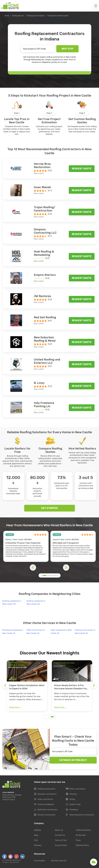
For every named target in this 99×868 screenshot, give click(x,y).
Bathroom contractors (46, 810)
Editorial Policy (82, 845)
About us (59, 830)
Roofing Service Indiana (36, 16)
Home (7, 16)
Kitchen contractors (45, 815)
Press (78, 840)
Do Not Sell (81, 835)
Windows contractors (45, 794)
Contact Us (60, 835)
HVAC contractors (76, 789)
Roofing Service (18, 16)
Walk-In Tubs (73, 804)
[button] (42, 576)
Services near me (59, 861)
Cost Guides (39, 861)
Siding (71, 799)
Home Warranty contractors (80, 815)
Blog (36, 835)
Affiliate (38, 830)
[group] (27, 686)
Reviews (38, 845)
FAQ (36, 840)
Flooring (71, 794)
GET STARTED (49, 508)
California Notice (83, 830)
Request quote (82, 169)
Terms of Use (61, 840)
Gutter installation (44, 804)
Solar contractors (44, 799)
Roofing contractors (45, 789)
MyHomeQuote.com (14, 860)
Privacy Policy (61, 845)
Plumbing (72, 810)
